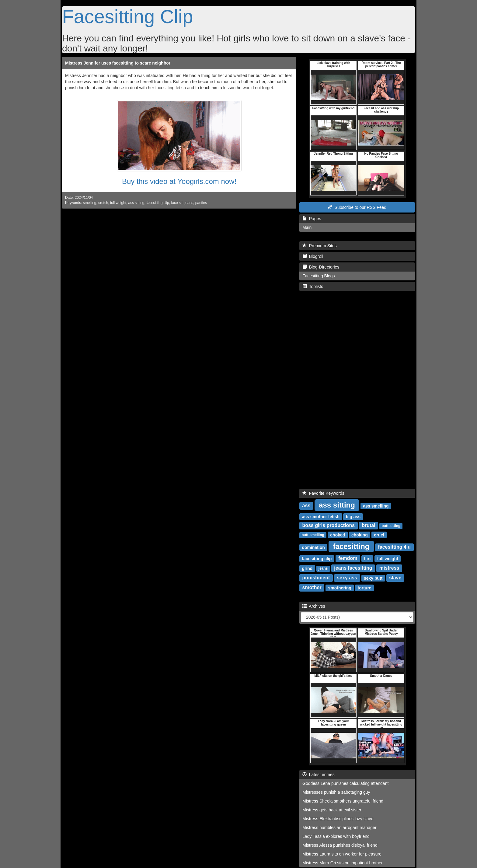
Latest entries (319, 775)
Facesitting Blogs (319, 276)
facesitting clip (158, 203)
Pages (312, 219)
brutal (368, 525)
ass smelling (376, 506)
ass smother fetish (321, 516)
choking (360, 535)
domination (313, 547)
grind (307, 568)
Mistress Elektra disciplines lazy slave (338, 819)
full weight (118, 203)
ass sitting (136, 203)
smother (312, 587)
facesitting (351, 546)
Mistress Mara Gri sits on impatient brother (343, 863)
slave (395, 578)
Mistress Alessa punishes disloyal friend (340, 845)
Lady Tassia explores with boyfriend (336, 836)
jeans (189, 203)
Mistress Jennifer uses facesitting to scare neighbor (118, 63)
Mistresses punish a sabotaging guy (336, 792)
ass (306, 506)
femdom (348, 558)
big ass (353, 516)
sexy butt (373, 578)
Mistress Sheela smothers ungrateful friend (343, 801)
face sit (177, 203)
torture (365, 588)
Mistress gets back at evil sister (332, 810)
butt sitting (391, 526)
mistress (389, 568)
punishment (316, 578)
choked (338, 535)
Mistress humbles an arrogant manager (339, 828)
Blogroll (313, 256)
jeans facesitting (353, 568)
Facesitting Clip (128, 16)
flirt (367, 558)
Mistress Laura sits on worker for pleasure (342, 854)
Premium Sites (320, 246)
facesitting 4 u (394, 547)
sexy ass (347, 578)
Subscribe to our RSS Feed (357, 207)
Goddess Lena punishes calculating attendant (345, 783)
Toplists (313, 286)
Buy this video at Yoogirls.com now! (179, 181)
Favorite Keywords (323, 493)
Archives (314, 606)
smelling (90, 203)
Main (307, 227)
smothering (340, 588)
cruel (379, 535)
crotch (103, 203)
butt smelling (313, 535)
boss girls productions (329, 525)
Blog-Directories (321, 267)
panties (201, 203)
